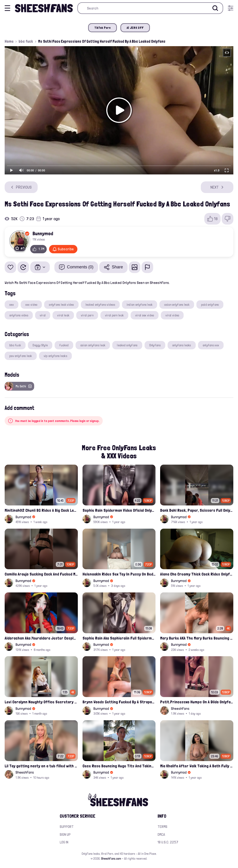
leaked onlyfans (127, 345)
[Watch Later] (23, 267)
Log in (64, 842)
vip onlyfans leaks (55, 356)
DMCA (161, 834)
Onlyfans (155, 345)
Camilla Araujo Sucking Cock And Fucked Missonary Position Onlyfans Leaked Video (41, 574)
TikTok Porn (102, 28)
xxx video (31, 305)
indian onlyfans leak (140, 305)
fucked (64, 345)
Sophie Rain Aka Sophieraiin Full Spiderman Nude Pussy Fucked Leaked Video (119, 638)
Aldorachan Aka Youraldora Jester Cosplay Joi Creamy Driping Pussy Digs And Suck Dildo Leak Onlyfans (41, 638)
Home (9, 41)
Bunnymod (43, 233)
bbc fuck (26, 41)
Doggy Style (40, 345)
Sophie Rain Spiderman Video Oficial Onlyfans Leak (119, 510)
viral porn (87, 315)
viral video (172, 315)
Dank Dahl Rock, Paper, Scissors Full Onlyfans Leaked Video (197, 510)
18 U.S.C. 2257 (168, 842)
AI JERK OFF (135, 28)
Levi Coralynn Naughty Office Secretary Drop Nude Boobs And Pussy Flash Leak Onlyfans (41, 702)
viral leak (63, 315)
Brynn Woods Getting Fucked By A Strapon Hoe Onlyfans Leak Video (119, 702)
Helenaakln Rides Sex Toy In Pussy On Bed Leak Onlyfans (119, 574)
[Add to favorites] (10, 267)
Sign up (65, 834)
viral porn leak (114, 315)
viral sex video (145, 315)
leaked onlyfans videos (100, 305)
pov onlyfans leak (21, 356)
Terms (162, 827)
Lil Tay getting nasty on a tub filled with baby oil (41, 766)
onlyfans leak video (61, 305)
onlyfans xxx (211, 345)
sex (12, 305)
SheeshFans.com (111, 858)
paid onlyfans (210, 305)
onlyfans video (19, 315)
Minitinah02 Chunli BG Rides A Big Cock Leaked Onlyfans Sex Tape (41, 510)
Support (67, 827)
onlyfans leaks (182, 345)
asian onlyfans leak (177, 305)
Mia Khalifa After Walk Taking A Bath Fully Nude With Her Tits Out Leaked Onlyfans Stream (197, 766)
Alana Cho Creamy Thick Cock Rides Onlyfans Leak (197, 574)
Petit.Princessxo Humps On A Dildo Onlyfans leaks (197, 702)
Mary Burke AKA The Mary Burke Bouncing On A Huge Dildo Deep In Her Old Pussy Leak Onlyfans (197, 638)
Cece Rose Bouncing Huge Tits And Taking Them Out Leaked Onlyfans (119, 766)
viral (43, 315)
